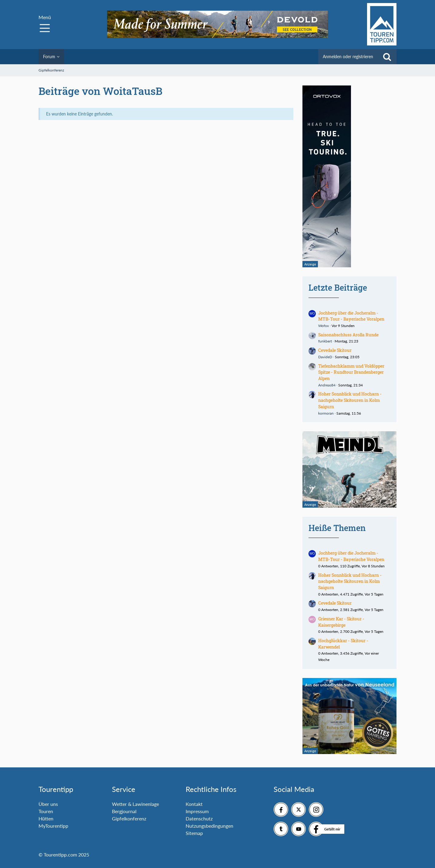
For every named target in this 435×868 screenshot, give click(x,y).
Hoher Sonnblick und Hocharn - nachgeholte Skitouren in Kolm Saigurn (350, 400)
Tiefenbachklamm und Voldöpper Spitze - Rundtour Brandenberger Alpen (351, 372)
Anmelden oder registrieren (348, 57)
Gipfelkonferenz (129, 818)
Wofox (324, 326)
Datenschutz (199, 818)
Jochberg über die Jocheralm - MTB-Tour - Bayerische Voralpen (351, 316)
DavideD (325, 357)
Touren (46, 811)
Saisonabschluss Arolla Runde (348, 335)
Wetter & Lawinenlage (135, 804)
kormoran (326, 413)
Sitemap (194, 833)
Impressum (197, 811)
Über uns (48, 804)
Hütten (46, 818)
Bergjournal (124, 811)
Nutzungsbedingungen (209, 826)
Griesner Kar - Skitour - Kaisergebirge (341, 622)
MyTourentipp (53, 826)
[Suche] (387, 57)
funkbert (325, 341)
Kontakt (194, 804)
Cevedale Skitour (335, 350)
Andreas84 (327, 385)
